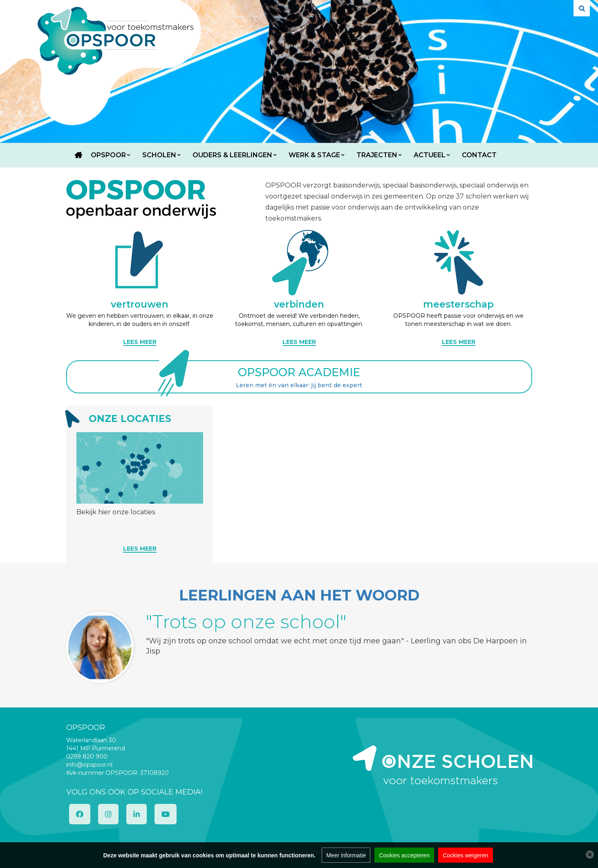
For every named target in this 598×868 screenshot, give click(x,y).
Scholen (159, 155)
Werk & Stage (314, 155)
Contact (479, 155)
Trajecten (377, 155)
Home (78, 155)
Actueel (430, 155)
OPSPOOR (108, 155)
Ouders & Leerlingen (232, 155)
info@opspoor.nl (89, 765)
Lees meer (140, 549)
